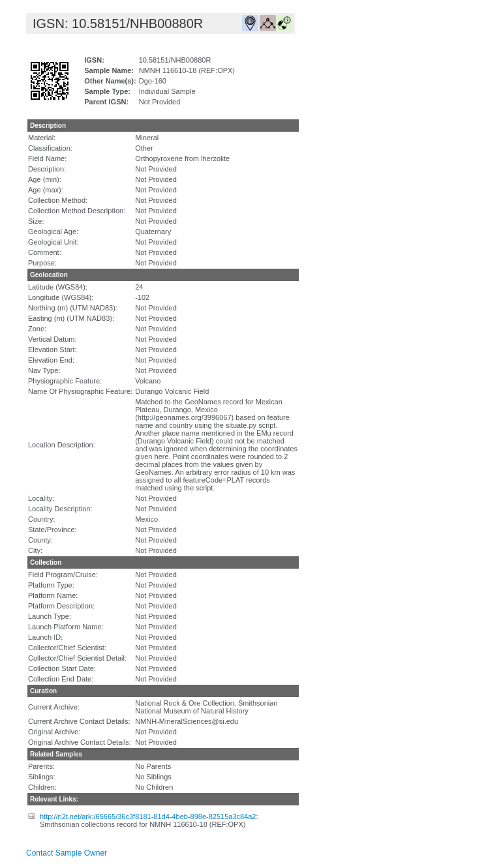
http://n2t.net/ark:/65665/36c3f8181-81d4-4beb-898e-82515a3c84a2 (148, 816)
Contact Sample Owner (67, 853)
